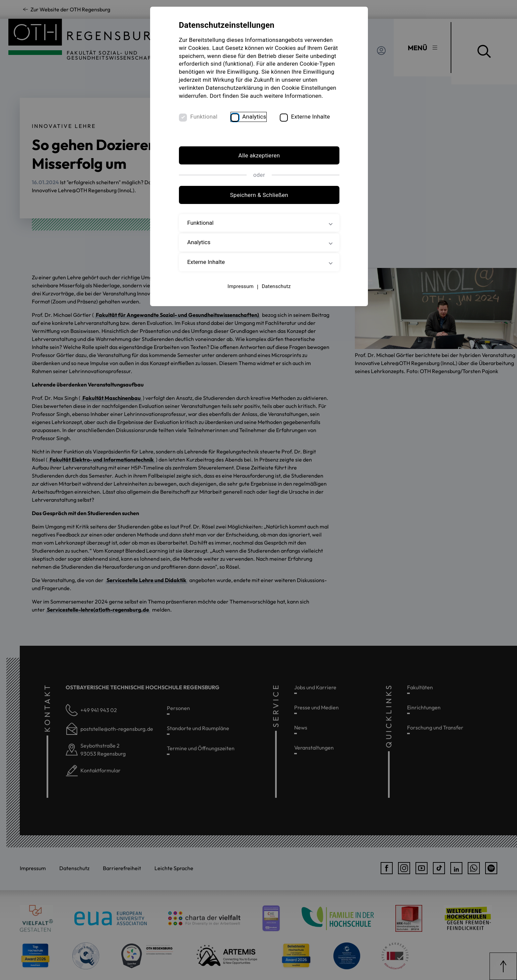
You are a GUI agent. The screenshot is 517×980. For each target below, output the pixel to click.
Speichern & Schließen (259, 203)
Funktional (205, 125)
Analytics (255, 125)
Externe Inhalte (311, 125)
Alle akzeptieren (258, 164)
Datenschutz (275, 295)
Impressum (240, 295)
